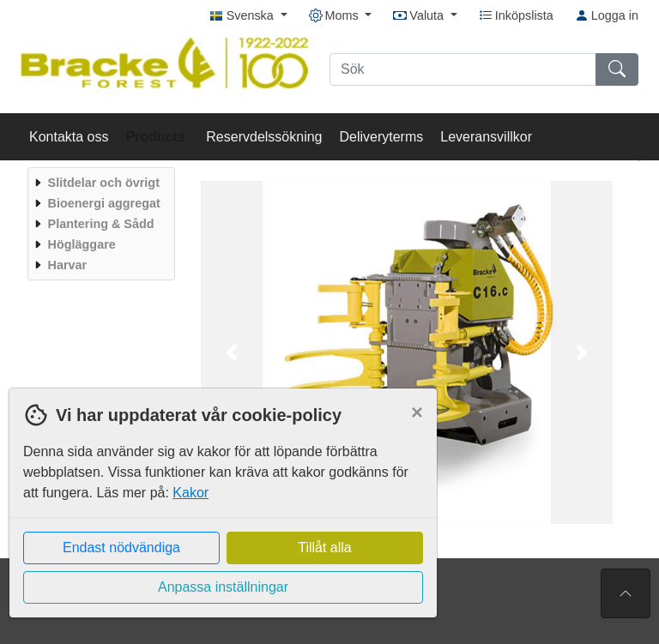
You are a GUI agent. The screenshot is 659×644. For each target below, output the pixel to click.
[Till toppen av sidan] (626, 593)
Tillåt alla (325, 548)
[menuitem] (99, 183)
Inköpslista (516, 15)
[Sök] (463, 69)
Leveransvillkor (486, 137)
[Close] (417, 412)
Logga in (607, 15)
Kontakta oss (69, 137)
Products (158, 137)
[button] (232, 352)
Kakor (190, 493)
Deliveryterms (381, 137)
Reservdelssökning (264, 137)
